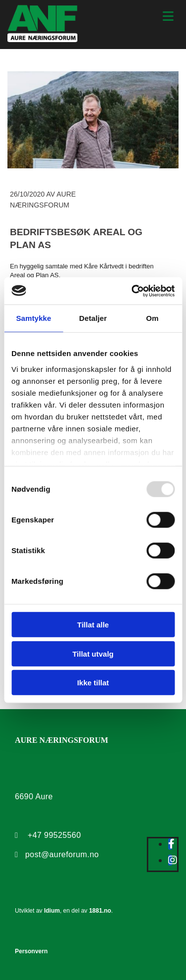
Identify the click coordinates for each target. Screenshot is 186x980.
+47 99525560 (55, 835)
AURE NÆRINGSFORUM (62, 740)
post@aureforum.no (62, 854)
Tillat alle (93, 625)
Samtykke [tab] (33, 318)
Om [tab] (153, 318)
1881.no (100, 911)
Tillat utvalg (93, 653)
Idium (52, 911)
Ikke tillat (93, 683)
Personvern (31, 951)
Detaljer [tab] (93, 318)
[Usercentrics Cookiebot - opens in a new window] (132, 291)
